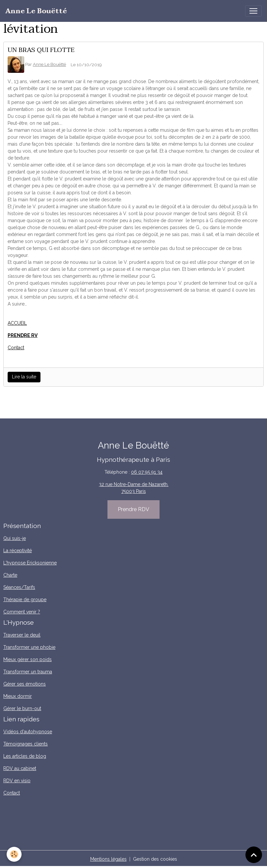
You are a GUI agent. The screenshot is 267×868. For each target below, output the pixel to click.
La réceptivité (18, 551)
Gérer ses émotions (25, 684)
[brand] (36, 11)
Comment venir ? (22, 612)
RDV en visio (17, 781)
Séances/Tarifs (19, 587)
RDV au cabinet (20, 768)
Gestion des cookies (155, 859)
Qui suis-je (15, 538)
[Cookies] (14, 854)
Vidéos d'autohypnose (28, 732)
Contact (16, 348)
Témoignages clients (26, 744)
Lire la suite (24, 377)
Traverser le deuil (22, 635)
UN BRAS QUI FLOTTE (41, 50)
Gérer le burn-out (22, 708)
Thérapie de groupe (25, 600)
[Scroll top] (254, 855)
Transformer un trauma (28, 672)
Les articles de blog (25, 756)
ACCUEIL (17, 323)
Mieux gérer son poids (28, 659)
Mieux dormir (18, 696)
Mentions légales (108, 859)
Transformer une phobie (29, 647)
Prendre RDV (133, 509)
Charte (10, 575)
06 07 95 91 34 (147, 472)
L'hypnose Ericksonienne (30, 563)
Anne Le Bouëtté (49, 64)
